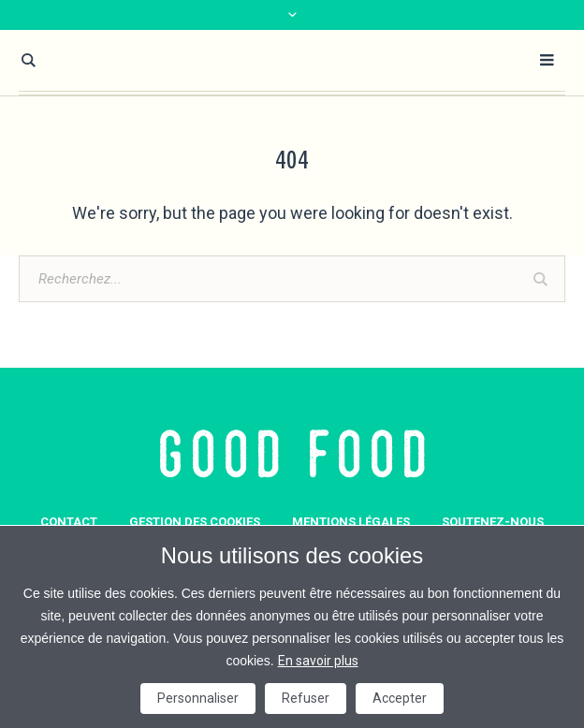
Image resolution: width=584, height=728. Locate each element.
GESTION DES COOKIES (195, 522)
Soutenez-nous (493, 522)
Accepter (400, 698)
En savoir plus (318, 661)
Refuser (306, 698)
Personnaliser (198, 698)
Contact (69, 522)
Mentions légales (351, 522)
